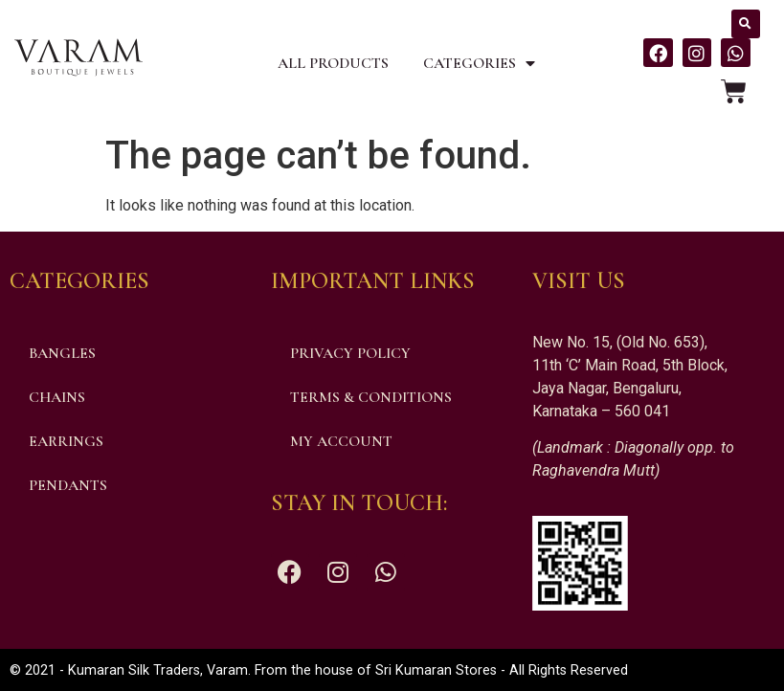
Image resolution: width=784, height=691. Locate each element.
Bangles (62, 353)
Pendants (68, 485)
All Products (333, 63)
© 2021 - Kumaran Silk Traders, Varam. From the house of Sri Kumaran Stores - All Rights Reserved (319, 670)
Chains (57, 397)
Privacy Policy (350, 353)
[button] (746, 24)
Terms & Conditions (371, 397)
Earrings (66, 441)
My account (341, 441)
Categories (479, 63)
